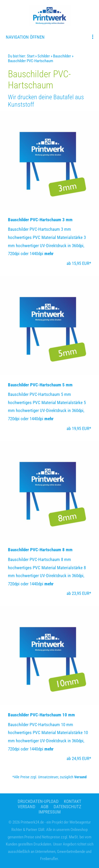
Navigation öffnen (25, 37)
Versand (80, 777)
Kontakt (73, 801)
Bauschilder (62, 56)
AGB (44, 807)
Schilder (44, 56)
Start (31, 56)
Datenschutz (67, 807)
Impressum (50, 812)
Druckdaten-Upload (38, 801)
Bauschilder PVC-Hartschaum (30, 61)
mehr (49, 254)
